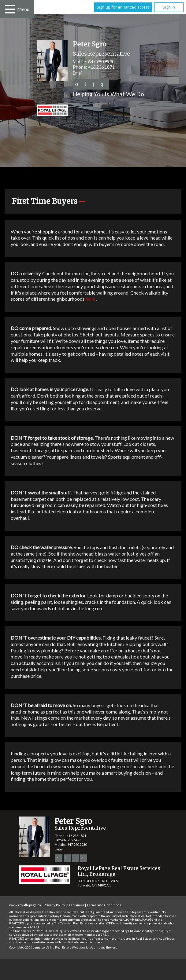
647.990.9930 (101, 62)
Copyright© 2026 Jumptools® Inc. (32, 947)
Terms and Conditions (104, 905)
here (90, 299)
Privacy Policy (54, 905)
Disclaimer (76, 905)
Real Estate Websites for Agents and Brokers (86, 947)
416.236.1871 (101, 67)
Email (78, 73)
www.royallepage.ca (25, 905)
